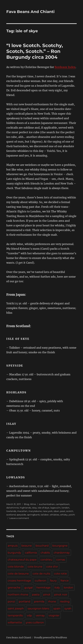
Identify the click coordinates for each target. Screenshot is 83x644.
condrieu (46, 560)
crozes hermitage (19, 581)
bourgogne (60, 546)
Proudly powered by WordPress (51, 638)
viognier (54, 615)
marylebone (35, 511)
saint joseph (16, 608)
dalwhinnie (13, 508)
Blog (27, 504)
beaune (27, 546)
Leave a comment (19, 518)
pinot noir (61, 595)
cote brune (35, 567)
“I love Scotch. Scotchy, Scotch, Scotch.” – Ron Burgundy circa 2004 (35, 51)
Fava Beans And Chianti (30, 12)
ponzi (11, 602)
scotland (11, 515)
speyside (21, 515)
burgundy (14, 553)
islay (34, 508)
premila (39, 602)
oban (56, 511)
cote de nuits (41, 574)
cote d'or (52, 567)
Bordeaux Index (65, 67)
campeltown (63, 504)
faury (53, 581)
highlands (25, 508)
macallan (22, 511)
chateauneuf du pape (22, 560)
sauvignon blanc (39, 608)
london (65, 508)
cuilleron (41, 581)
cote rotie (60, 574)
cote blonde (16, 567)
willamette (15, 622)
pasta (36, 595)
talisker (45, 515)
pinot (47, 595)
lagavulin (55, 508)
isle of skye (43, 508)
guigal (28, 588)
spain (57, 608)
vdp (29, 615)
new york (48, 511)
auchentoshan (47, 504)
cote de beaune (18, 574)
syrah (68, 608)
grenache (14, 588)
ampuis (13, 546)
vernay (40, 615)
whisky (64, 515)
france (65, 581)
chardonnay (62, 553)
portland (25, 602)
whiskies (54, 515)
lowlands (11, 511)
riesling (65, 602)
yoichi (72, 515)
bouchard (42, 546)
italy (57, 588)
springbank (33, 515)
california (31, 553)
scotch (70, 511)
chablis (45, 553)
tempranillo (15, 615)
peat (63, 511)
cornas (61, 560)
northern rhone (18, 595)
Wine (33, 504)
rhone (52, 602)
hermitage (43, 588)
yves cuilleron (35, 622)
